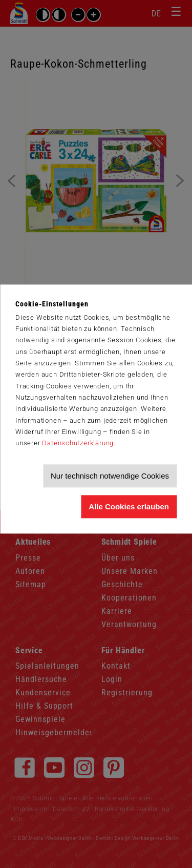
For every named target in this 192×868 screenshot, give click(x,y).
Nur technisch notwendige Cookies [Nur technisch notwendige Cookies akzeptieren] (110, 476)
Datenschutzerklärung (78, 443)
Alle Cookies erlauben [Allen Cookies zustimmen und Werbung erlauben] (129, 507)
